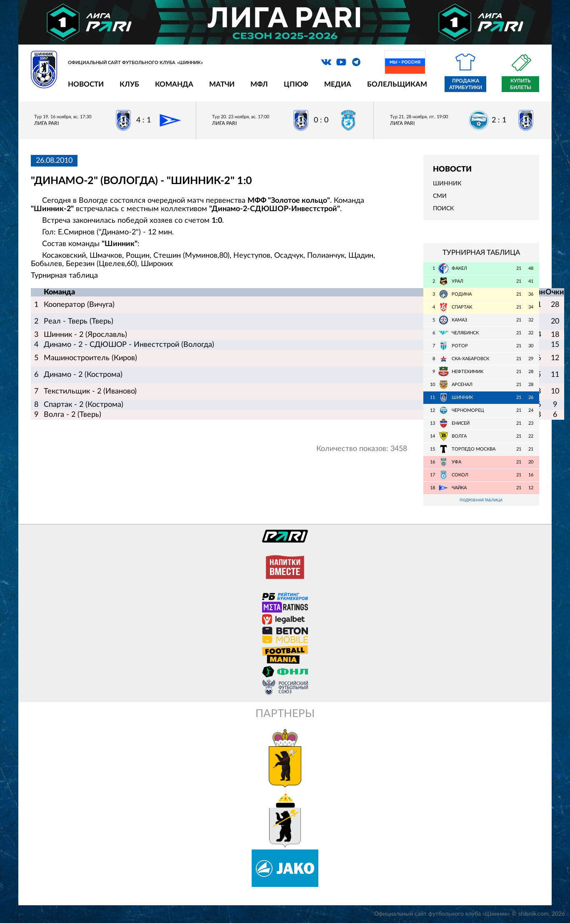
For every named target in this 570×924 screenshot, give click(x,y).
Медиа (338, 84)
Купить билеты (521, 84)
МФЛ (259, 84)
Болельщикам (397, 84)
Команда (174, 84)
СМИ (440, 196)
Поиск (443, 209)
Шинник (447, 184)
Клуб (129, 84)
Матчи (222, 84)
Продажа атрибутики (466, 84)
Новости (86, 84)
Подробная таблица (481, 501)
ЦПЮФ (296, 84)
